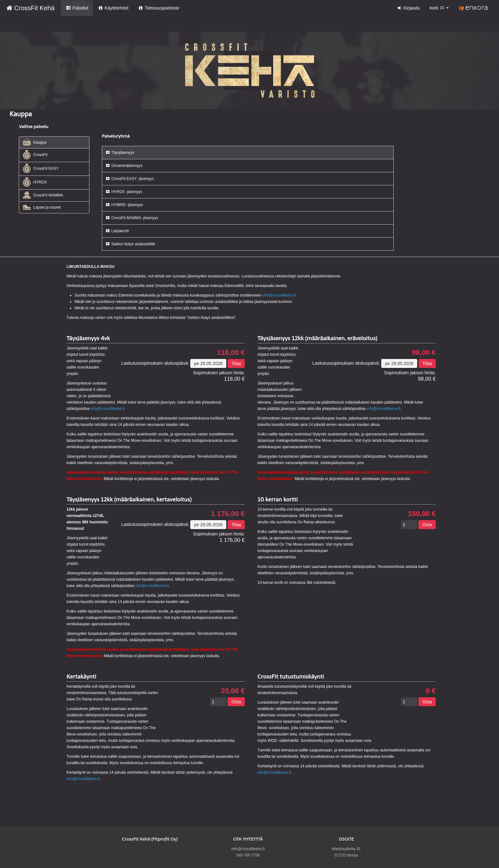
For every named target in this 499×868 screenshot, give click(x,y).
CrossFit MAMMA (43, 195)
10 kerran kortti (278, 499)
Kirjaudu (408, 8)
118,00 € (231, 353)
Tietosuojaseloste (159, 8)
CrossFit (35, 155)
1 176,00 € (228, 514)
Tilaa (236, 363)
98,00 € (424, 353)
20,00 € (233, 691)
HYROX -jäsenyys (124, 192)
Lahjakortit (117, 231)
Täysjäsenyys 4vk (88, 338)
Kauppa (35, 142)
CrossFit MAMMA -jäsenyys (132, 218)
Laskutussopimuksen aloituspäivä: (155, 363)
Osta (427, 525)
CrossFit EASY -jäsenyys (130, 179)
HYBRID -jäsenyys (124, 205)
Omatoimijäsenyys (124, 166)
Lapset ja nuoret (42, 207)
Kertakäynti (81, 677)
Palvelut (77, 8)
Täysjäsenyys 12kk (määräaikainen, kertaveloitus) (129, 499)
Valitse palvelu (34, 127)
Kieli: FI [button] (439, 8)
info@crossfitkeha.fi (279, 295)
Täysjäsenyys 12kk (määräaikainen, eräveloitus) (317, 338)
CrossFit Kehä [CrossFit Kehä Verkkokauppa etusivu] (30, 8)
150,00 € (422, 514)
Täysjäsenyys (120, 153)
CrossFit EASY (41, 168)
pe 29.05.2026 (208, 363)
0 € (431, 691)
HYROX (35, 182)
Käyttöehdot (113, 8)
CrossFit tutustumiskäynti (291, 677)
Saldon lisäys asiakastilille (130, 244)
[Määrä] (409, 525)
